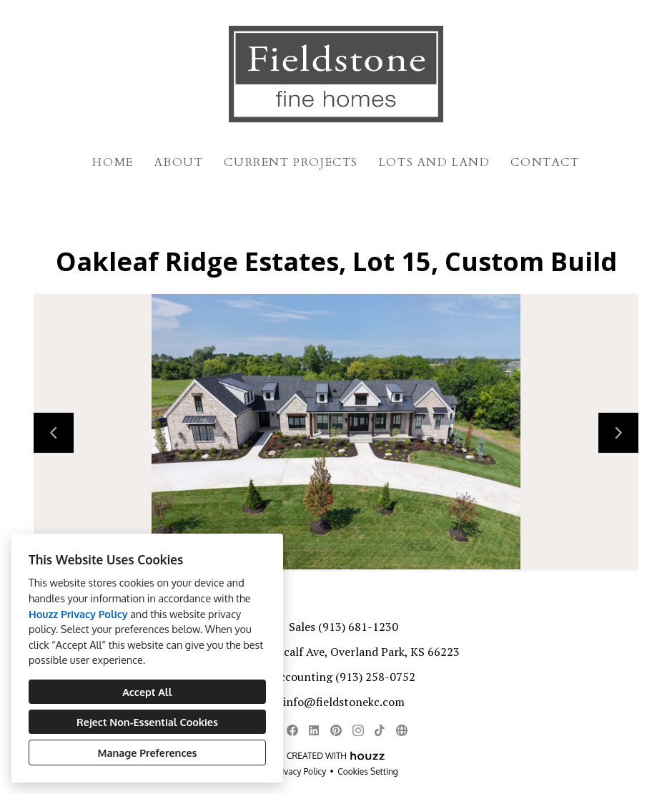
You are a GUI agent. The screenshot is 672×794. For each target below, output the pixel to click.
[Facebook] (292, 730)
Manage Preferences (148, 753)
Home (113, 162)
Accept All (147, 692)
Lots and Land (435, 162)
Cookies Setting (368, 771)
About (179, 162)
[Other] (401, 730)
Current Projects (291, 162)
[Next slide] (618, 433)
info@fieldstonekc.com (344, 702)
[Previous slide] (54, 433)
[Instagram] (358, 730)
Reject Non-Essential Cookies (147, 722)
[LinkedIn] (314, 730)
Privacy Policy (300, 771)
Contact (545, 162)
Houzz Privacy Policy (78, 614)
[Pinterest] (336, 730)
